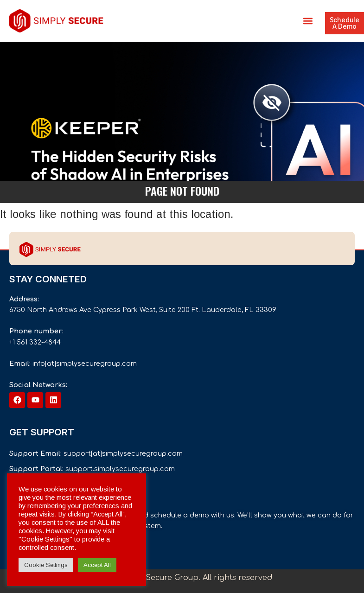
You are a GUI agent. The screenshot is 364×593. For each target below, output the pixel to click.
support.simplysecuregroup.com (120, 469)
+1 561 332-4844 (35, 342)
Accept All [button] (97, 565)
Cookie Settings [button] (46, 565)
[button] (308, 21)
